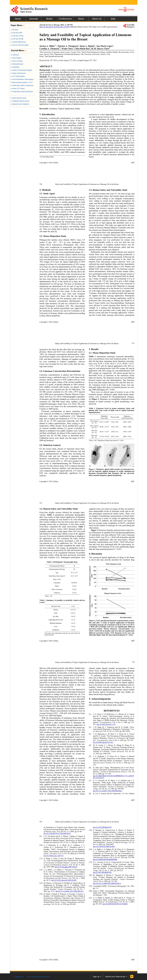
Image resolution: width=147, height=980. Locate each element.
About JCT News (18, 88)
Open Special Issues (18, 98)
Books (49, 19)
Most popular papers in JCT (22, 82)
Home (18, 19)
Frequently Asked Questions (22, 92)
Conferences (65, 19)
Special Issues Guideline (20, 104)
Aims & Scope (17, 61)
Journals (34, 19)
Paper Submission (18, 73)
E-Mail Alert (19, 977)
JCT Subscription (18, 76)
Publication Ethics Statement (22, 85)
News (81, 19)
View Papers (16, 58)
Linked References (18, 42)
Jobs (113, 19)
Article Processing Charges (21, 70)
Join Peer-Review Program (39, 977)
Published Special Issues (20, 101)
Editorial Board (17, 64)
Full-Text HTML (17, 36)
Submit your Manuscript (115, 976)
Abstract (15, 30)
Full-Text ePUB (17, 39)
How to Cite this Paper (20, 45)
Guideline (15, 67)
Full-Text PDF (16, 33)
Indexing (15, 55)
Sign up (96, 976)
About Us (97, 19)
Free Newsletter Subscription (22, 79)
